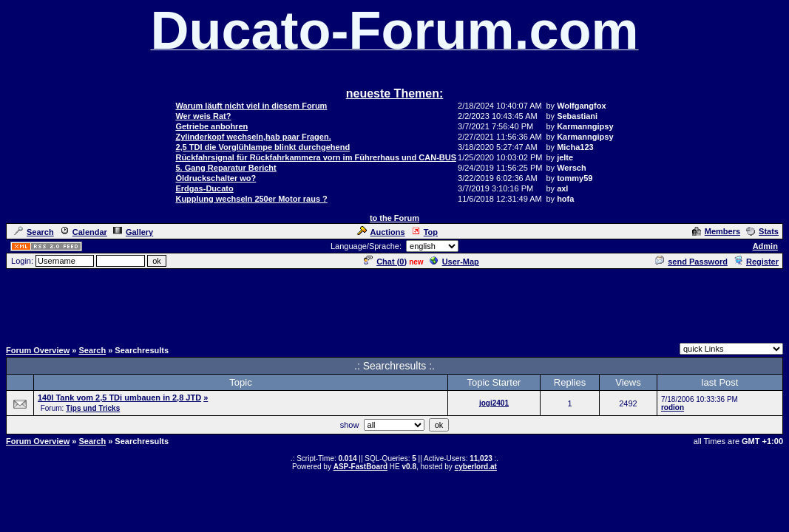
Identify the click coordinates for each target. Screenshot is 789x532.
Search (34, 232)
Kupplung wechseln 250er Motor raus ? (251, 199)
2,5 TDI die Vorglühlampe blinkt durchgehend (263, 147)
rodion (673, 407)
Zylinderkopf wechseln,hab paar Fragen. (253, 137)
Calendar (84, 232)
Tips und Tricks (93, 408)
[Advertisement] (395, 304)
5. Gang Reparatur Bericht (226, 168)
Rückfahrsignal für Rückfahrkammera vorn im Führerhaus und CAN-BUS (316, 157)
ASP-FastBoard (360, 467)
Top (424, 232)
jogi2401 (494, 403)
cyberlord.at (476, 467)
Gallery (133, 232)
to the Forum (394, 218)
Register (756, 262)
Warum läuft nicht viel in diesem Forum (251, 106)
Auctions (381, 232)
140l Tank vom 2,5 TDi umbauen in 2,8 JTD (119, 398)
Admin (765, 246)
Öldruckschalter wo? (216, 178)
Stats (762, 231)
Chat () (385, 262)
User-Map (454, 262)
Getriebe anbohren (211, 126)
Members (716, 231)
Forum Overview (38, 350)
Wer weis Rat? (203, 116)
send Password (691, 262)
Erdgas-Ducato (204, 188)
